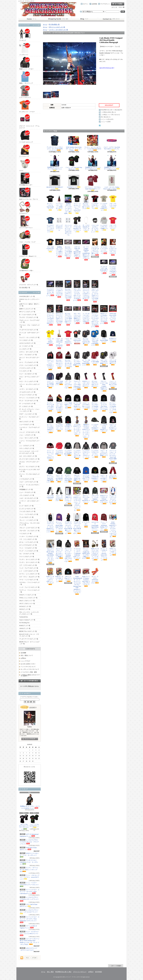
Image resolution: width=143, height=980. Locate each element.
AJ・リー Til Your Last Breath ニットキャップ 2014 (77, 402)
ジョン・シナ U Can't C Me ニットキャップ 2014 (86, 402)
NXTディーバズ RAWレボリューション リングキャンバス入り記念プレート (104, 314)
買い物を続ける (106, 117)
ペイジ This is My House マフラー (50, 494)
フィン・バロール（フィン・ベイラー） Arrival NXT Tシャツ (30, 877)
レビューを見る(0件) (107, 119)
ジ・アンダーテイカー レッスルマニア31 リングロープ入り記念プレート (86, 314)
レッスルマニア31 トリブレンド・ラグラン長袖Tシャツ (77, 450)
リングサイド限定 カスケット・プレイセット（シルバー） (68, 496)
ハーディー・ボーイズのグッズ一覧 (29, 502)
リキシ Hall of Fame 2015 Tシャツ (50, 245)
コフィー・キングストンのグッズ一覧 (29, 385)
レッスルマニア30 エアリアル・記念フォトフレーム (50, 288)
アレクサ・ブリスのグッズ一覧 (29, 317)
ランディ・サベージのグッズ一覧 (29, 562)
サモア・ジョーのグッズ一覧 (28, 414)
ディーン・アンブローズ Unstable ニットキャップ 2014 (95, 403)
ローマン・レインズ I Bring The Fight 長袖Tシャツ (50, 475)
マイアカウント (105, 4)
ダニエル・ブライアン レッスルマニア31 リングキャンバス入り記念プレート (68, 290)
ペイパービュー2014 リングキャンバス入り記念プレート (59, 289)
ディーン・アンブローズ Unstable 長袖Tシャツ (77, 359)
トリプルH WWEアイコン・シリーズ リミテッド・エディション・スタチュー (77, 426)
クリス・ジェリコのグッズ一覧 (29, 365)
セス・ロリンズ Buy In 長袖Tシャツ (104, 358)
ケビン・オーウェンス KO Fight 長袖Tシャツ (59, 474)
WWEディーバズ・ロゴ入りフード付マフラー (86, 380)
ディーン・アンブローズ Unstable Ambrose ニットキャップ (50, 425)
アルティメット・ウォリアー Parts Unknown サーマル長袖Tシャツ (77, 381)
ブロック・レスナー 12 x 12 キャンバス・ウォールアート (113, 247)
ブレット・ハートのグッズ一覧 (29, 520)
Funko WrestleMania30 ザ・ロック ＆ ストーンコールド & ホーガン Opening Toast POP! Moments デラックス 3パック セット (77, 581)
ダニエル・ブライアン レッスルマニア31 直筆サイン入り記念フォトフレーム (68, 315)
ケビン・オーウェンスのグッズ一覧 (29, 378)
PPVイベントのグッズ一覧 (27, 312)
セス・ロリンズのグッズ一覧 (28, 456)
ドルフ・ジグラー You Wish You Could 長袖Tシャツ (95, 338)
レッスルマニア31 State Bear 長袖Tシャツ (68, 449)
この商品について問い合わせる (110, 115)
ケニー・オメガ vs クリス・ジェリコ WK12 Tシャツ (29, 933)
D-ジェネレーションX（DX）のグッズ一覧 (30, 470)
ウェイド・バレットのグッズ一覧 (29, 337)
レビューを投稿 (106, 122)
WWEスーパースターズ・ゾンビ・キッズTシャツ (29, 855)
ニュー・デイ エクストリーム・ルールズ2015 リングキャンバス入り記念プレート (50, 315)
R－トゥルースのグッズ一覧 (28, 315)
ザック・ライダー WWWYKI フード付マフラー (95, 576)
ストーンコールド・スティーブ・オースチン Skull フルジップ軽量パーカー (59, 549)
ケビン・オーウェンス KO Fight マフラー (59, 494)
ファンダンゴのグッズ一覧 (27, 511)
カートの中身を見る (30, 681)
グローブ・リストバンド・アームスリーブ (29, 121)
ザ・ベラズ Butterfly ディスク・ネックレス (86, 224)
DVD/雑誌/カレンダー (26, 179)
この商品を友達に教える (108, 112)
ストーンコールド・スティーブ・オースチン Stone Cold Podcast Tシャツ (30, 892)
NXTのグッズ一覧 (25, 609)
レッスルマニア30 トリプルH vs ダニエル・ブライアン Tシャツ (29, 842)
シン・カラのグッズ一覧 (27, 446)
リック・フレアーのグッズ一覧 (29, 568)
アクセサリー (25, 208)
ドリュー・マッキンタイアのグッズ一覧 (29, 486)
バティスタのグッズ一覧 (27, 495)
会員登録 (94, 4)
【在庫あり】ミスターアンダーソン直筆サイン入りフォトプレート (59, 248)
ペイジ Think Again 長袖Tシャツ (59, 379)
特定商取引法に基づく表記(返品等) (112, 110)
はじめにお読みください (28, 664)
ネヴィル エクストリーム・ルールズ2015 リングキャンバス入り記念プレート (59, 315)
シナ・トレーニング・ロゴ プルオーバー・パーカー (68, 381)
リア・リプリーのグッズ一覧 (28, 565)
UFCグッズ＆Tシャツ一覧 (27, 604)
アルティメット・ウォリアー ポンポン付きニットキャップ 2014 (59, 404)
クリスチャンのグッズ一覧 (27, 368)
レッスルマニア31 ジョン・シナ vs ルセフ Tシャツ (29, 912)
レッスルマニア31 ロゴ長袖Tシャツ (59, 449)
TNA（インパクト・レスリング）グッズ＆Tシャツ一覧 (29, 613)
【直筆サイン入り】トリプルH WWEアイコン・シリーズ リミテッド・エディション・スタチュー (86, 428)
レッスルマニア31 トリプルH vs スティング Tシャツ (29, 899)
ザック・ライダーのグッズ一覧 (29, 401)
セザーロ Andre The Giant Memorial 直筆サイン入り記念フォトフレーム (77, 248)
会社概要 (23, 653)
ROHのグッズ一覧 (25, 626)
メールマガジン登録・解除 (29, 672)
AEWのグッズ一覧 (25, 628)
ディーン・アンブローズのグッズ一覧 (29, 475)
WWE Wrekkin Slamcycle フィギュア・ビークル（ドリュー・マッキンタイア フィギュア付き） (113, 525)
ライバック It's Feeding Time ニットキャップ (86, 474)
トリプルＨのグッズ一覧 (27, 479)
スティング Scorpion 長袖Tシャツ (113, 358)
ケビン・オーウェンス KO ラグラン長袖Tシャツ (104, 450)
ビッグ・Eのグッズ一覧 (26, 506)
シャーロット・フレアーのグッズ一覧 (29, 428)
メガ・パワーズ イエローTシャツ (113, 202)
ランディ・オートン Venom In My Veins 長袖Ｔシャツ (68, 475)
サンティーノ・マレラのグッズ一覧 (29, 418)
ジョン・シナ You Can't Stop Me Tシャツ (34, 821)
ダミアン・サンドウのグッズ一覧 (29, 467)
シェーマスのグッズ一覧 (27, 425)
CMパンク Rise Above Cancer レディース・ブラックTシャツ (24, 822)
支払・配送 (50, 972)
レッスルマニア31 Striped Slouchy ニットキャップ (104, 424)
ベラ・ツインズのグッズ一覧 (28, 539)
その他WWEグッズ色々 (26, 265)
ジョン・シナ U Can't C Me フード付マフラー (113, 380)
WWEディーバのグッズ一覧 (28, 595)
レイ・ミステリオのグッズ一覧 (29, 571)
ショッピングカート (118, 4)
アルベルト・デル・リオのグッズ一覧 (29, 326)
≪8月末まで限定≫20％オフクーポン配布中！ (30, 675)
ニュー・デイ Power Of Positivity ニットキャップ (95, 474)
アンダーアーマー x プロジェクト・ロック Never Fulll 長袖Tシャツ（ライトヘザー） (77, 524)
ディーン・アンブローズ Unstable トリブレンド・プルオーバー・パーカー (113, 404)
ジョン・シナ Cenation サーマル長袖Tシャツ (50, 380)
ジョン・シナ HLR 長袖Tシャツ (95, 358)
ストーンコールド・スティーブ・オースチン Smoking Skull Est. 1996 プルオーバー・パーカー (68, 551)
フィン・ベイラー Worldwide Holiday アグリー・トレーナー (104, 522)
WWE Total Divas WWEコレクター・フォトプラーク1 (113, 313)
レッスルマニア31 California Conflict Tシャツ (104, 203)
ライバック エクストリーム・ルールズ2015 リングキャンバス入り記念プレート (86, 290)
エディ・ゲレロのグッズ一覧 (28, 355)
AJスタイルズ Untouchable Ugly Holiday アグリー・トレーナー (95, 523)
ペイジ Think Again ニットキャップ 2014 (68, 401)
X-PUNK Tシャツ (74, 181)
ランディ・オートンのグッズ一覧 (29, 559)
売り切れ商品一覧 (25, 288)
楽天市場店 (99, 972)
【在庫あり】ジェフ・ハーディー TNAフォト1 (93, 162)
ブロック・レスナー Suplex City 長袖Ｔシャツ (77, 475)
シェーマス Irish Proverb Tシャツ (77, 337)
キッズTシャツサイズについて (30, 669)
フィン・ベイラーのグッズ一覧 (29, 514)
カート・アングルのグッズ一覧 (29, 362)
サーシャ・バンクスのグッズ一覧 (29, 398)
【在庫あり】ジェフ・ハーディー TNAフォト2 (112, 162)
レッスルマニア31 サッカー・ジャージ (95, 202)
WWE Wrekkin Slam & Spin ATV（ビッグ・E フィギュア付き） (74, 143)
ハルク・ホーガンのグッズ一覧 (29, 498)
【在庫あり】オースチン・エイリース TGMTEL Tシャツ (30, 801)
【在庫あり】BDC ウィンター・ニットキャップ (68, 424)
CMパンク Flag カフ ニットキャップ (68, 575)
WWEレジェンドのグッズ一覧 (28, 598)
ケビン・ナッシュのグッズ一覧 (29, 381)
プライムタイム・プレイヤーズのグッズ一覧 (29, 524)
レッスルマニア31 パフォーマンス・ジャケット (95, 450)
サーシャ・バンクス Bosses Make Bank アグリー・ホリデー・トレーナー (59, 523)
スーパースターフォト (26, 222)
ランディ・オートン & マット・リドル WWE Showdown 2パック (93, 143)
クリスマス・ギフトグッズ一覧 (29, 279)
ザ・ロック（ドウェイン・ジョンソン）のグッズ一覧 (29, 410)
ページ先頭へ (116, 966)
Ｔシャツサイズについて (28, 667)
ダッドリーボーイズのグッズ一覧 (29, 459)
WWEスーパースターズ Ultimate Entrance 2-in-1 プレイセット (104, 496)
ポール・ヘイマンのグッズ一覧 (29, 542)
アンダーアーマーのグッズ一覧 (29, 639)
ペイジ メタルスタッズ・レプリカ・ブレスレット (95, 224)
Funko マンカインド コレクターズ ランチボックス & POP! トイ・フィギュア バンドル (95, 550)
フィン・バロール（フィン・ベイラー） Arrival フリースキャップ (50, 451)
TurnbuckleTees (24, 617)
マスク (25, 165)
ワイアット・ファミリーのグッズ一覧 (29, 591)
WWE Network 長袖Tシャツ (104, 337)
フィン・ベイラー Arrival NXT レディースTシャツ (29, 884)
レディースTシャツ (25, 92)
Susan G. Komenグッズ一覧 (27, 620)
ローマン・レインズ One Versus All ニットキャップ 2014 (104, 403)
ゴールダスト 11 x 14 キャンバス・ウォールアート (104, 246)
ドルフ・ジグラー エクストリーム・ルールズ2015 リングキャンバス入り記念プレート (95, 291)
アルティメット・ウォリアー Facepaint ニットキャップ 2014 (50, 361)
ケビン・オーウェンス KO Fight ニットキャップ (104, 475)
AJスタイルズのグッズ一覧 (27, 343)
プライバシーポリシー (80, 972)
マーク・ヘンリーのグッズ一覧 (29, 580)
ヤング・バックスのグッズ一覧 (29, 551)
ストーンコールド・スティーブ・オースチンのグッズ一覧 (29, 452)
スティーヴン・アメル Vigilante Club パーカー (95, 495)
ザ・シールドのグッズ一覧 (27, 404)
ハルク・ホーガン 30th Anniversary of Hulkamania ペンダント (59, 339)
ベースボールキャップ (26, 136)
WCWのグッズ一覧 (25, 606)
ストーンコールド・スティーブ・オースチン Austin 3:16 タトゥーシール (68, 226)
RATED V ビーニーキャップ (113, 336)
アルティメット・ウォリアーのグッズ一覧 (29, 321)
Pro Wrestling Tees (24, 623)
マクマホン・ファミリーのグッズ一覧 (29, 583)
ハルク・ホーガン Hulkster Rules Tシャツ (50, 338)
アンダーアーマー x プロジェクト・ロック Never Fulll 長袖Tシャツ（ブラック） (68, 524)
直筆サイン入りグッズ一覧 (27, 309)
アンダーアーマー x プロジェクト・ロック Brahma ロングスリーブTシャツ (50, 523)
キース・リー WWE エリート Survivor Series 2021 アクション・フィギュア (104, 550)
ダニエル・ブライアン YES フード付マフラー (95, 380)
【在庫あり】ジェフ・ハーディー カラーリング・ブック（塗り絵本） (68, 204)
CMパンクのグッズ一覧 (26, 422)
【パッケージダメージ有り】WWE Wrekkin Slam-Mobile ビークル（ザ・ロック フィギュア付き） (50, 552)
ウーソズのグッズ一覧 (26, 340)
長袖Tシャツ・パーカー (26, 63)
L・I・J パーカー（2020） (86, 520)
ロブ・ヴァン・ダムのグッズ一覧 (29, 577)
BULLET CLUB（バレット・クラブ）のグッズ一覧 (29, 635)
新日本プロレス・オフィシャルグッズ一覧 (29, 643)
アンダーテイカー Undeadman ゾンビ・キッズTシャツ (29, 862)
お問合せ (111, 19)
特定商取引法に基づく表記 (63, 972)
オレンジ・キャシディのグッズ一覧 (29, 359)
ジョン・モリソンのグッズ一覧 (29, 438)
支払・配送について (58, 19)
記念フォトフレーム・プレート (29, 193)
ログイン (86, 4)
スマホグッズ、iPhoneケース (28, 250)
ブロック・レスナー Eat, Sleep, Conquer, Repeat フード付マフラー (104, 382)
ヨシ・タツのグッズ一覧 (27, 554)
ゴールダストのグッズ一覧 (27, 392)
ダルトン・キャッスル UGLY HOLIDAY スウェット (86, 496)
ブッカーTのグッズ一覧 (26, 517)
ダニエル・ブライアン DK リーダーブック (86, 202)
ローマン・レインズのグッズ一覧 (29, 574)
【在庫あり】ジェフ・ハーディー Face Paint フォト (55, 163)
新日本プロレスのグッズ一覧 (28, 631)
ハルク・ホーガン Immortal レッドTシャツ (68, 338)
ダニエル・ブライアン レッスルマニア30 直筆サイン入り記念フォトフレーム (68, 248)
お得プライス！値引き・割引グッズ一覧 (29, 305)
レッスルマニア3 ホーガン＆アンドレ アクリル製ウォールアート (95, 247)
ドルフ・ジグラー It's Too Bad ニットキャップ (113, 424)
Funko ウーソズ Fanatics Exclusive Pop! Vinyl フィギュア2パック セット (86, 577)
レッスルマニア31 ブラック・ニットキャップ (59, 424)
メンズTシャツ (25, 49)
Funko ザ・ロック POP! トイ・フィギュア (59, 575)
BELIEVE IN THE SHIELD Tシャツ (55, 182)
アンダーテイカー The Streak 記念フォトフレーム (104, 266)
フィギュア (25, 35)
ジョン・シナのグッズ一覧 (27, 435)
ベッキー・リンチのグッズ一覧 (29, 536)
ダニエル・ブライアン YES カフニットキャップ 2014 (59, 360)
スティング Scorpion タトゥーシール (59, 224)
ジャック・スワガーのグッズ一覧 (29, 432)
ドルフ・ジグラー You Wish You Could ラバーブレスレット (112, 143)
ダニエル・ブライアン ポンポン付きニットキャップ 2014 (68, 360)
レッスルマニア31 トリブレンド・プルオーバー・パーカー (86, 451)
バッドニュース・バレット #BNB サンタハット (59, 203)
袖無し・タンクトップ (26, 77)
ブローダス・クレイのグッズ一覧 (29, 531)
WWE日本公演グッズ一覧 (27, 296)
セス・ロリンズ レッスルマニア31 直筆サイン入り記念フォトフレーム (77, 314)
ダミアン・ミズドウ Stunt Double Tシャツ (50, 203)
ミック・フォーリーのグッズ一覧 (29, 587)
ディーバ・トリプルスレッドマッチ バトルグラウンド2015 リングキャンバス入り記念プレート (95, 316)
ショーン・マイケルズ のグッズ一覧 (30, 442)
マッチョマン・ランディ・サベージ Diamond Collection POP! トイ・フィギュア (77, 550)
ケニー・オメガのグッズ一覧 (28, 374)
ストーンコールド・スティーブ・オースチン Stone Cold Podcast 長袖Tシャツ (113, 452)
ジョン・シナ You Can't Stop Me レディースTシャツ (77, 224)
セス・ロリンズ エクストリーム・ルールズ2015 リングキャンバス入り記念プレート (77, 291)
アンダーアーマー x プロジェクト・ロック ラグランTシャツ (113, 496)
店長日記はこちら (30, 739)
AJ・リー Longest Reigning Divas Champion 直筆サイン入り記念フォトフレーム (86, 249)
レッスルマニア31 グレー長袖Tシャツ (104, 224)
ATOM (34, 958)
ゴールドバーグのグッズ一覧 (28, 395)
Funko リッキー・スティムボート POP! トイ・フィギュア (50, 576)
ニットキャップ (25, 151)
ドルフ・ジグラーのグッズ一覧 (29, 482)
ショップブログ (85, 19)
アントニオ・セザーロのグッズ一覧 (29, 334)
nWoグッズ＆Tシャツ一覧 (27, 601)
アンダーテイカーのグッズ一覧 (29, 330)
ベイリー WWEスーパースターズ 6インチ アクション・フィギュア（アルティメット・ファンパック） (77, 499)
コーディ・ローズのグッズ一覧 (29, 389)
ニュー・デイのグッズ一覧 (27, 492)
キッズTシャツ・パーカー (27, 106)
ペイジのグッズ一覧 (25, 534)
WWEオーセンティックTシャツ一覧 (29, 300)
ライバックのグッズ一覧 (27, 557)
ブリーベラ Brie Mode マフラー (113, 473)
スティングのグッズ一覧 (27, 448)
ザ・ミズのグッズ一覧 (26, 406)
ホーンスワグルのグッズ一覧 (28, 545)
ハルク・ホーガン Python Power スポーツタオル (112, 182)
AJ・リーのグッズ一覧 (26, 346)
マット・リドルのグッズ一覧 (28, 548)
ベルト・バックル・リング (27, 236)
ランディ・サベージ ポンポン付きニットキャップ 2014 (29, 870)
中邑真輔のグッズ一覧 (26, 489)
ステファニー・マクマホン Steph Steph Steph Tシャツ (93, 183)
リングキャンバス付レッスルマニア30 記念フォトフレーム (113, 267)
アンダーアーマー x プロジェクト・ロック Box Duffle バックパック (55, 143)
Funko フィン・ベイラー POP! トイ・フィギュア (113, 548)
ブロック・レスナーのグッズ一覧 (29, 528)
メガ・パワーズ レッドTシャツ (113, 223)
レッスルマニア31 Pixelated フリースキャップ (95, 424)
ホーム (32, 19)
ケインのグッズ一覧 (25, 371)
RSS (27, 958)
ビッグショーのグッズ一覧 (27, 509)
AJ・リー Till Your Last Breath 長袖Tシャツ (86, 358)
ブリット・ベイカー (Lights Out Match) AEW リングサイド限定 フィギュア (86, 549)
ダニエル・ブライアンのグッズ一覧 (29, 463)
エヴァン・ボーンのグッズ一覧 (29, 352)
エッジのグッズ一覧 (25, 349)
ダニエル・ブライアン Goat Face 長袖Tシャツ (86, 338)
